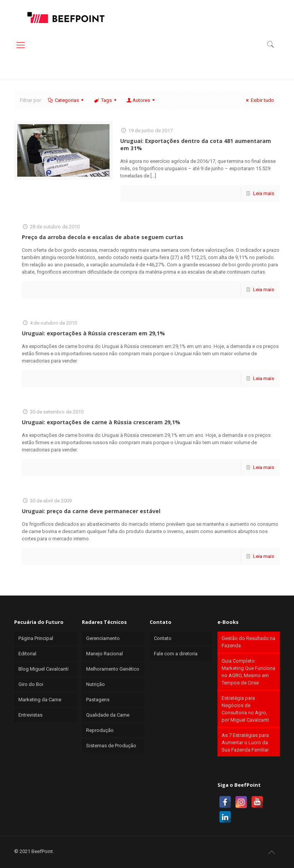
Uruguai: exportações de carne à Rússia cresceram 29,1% (101, 422)
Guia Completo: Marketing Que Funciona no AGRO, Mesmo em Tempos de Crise (248, 672)
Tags (105, 100)
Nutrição (96, 684)
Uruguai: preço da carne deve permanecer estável (91, 511)
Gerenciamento (103, 638)
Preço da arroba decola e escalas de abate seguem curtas (103, 237)
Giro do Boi (31, 684)
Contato (163, 638)
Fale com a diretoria (176, 654)
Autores (141, 100)
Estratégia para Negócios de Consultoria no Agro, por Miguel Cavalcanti (245, 709)
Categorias (66, 100)
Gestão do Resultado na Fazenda (248, 642)
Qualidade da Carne (108, 715)
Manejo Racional (105, 654)
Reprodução (100, 730)
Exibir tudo (259, 100)
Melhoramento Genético (113, 669)
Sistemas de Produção (111, 746)
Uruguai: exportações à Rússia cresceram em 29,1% (93, 333)
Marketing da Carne (40, 700)
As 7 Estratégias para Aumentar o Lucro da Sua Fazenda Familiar (245, 742)
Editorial (27, 654)
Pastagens (98, 700)
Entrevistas (30, 715)
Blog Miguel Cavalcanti (43, 669)
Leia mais (264, 193)
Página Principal (36, 638)
